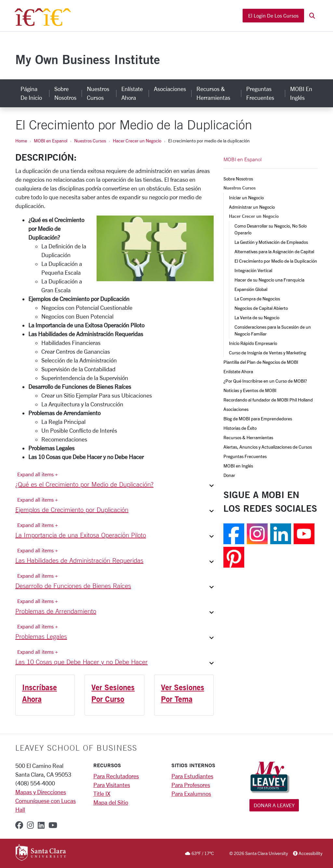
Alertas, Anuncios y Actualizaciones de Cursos (268, 447)
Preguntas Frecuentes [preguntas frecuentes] (260, 93)
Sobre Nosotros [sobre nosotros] (65, 93)
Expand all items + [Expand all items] (38, 474)
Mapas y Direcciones (41, 792)
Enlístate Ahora (238, 371)
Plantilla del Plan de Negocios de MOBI (261, 362)
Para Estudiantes (192, 776)
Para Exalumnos (191, 794)
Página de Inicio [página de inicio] (31, 93)
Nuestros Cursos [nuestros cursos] (98, 93)
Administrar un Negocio (252, 207)
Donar (229, 475)
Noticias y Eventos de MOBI (250, 390)
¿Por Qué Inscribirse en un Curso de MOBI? (265, 381)
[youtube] (53, 825)
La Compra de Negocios (257, 299)
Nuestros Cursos (90, 141)
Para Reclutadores (116, 776)
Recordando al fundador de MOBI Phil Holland (268, 400)
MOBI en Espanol (51, 141)
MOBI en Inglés (238, 466)
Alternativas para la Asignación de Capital (274, 251)
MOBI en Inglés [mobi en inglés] (301, 93)
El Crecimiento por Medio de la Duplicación (276, 261)
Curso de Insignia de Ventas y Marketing (267, 353)
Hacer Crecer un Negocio (137, 141)
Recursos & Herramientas (248, 437)
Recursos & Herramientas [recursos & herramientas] (213, 93)
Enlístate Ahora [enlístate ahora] (132, 93)
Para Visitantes (112, 785)
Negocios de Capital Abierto (261, 308)
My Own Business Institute (88, 59)
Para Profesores (191, 785)
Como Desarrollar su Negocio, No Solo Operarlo (271, 229)
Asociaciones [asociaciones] (170, 89)
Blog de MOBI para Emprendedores (258, 419)
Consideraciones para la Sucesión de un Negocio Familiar (273, 330)
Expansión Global (251, 289)
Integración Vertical (253, 270)
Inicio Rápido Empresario (253, 343)
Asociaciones (236, 409)
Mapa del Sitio (111, 802)
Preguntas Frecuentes (245, 456)
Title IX (102, 794)
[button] (312, 16)
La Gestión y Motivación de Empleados (271, 242)
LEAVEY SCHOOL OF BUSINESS (76, 748)
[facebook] (19, 825)
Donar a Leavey (274, 805)
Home (21, 141)
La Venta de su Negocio (257, 317)
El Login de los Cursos (273, 15)
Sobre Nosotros (238, 179)
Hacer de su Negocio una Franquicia (269, 280)
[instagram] (30, 825)
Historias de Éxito (240, 428)
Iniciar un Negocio (246, 197)
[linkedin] (41, 825)
